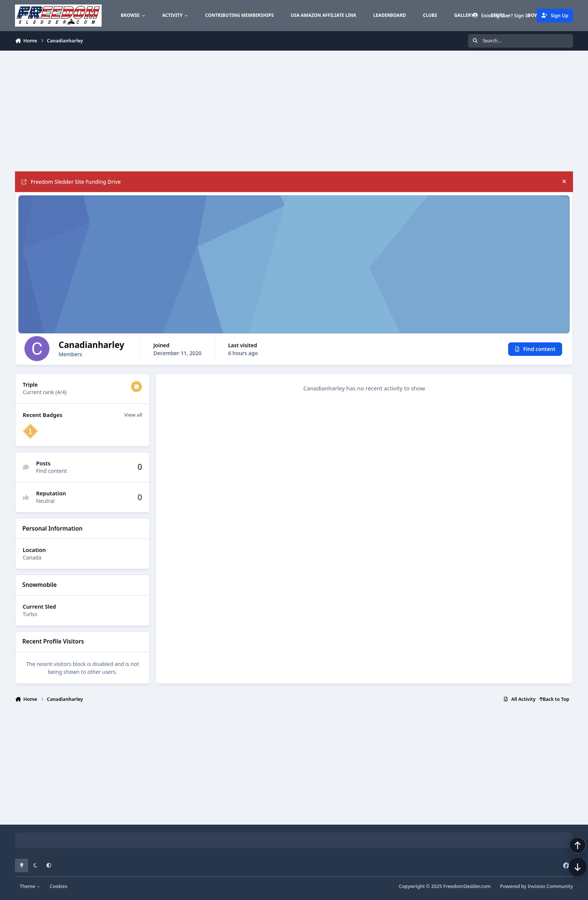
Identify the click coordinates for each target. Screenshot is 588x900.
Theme (30, 886)
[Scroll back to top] (570, 860)
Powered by (537, 886)
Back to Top (554, 699)
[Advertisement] (240, 111)
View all (133, 415)
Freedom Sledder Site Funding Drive (71, 182)
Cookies (58, 886)
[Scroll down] (570, 882)
